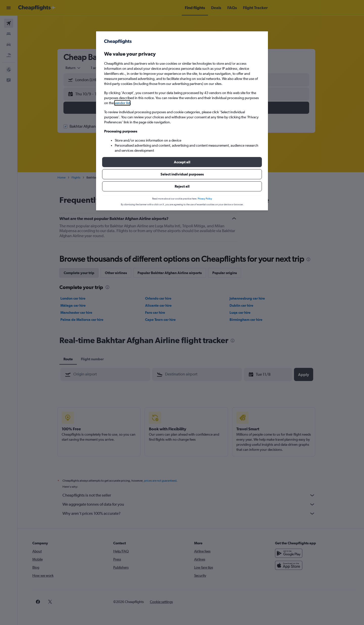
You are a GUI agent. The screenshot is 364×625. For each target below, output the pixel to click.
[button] (182, 162)
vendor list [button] (122, 103)
